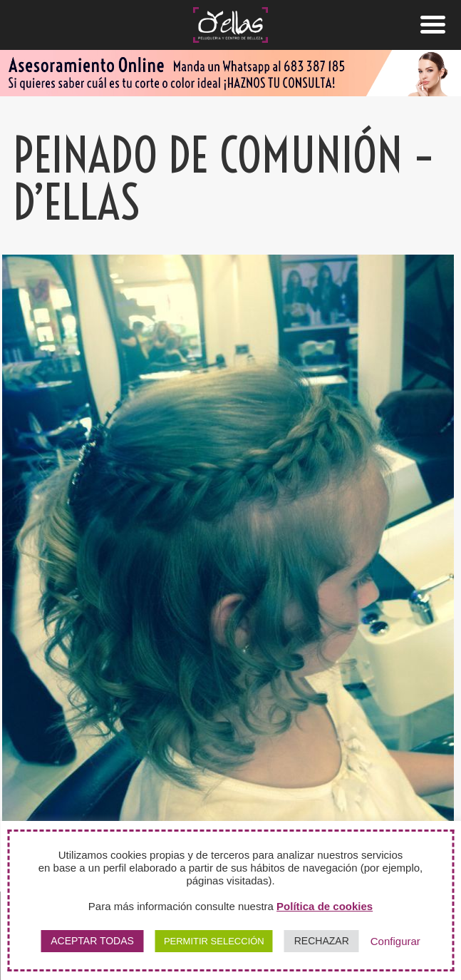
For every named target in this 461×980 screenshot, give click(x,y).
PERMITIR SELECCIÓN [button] (214, 941)
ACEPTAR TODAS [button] (92, 941)
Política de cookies (325, 906)
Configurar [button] (395, 941)
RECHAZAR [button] (322, 941)
